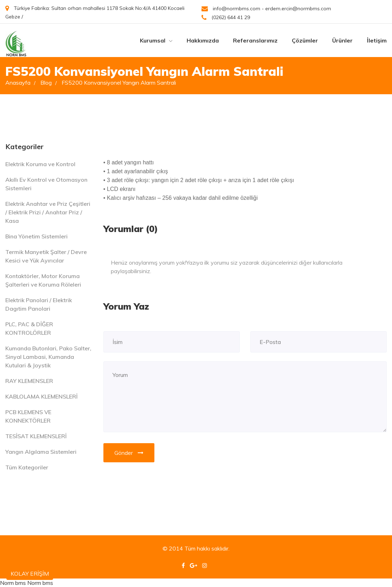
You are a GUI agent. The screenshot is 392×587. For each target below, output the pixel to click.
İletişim (377, 40)
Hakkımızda (203, 40)
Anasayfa (20, 83)
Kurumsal (156, 40)
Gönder (129, 453)
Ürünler (342, 40)
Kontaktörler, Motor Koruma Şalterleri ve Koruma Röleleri (43, 280)
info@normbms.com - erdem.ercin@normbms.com (266, 9)
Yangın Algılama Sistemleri (41, 452)
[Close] (379, 258)
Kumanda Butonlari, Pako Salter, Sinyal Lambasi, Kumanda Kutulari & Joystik (48, 357)
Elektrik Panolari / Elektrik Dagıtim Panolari (39, 304)
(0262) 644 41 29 (226, 18)
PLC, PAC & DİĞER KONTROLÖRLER (29, 328)
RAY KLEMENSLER (29, 381)
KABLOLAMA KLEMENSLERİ (41, 396)
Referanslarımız (255, 40)
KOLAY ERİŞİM (30, 574)
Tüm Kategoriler (27, 467)
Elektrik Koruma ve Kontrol (40, 164)
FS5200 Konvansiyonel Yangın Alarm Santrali (119, 83)
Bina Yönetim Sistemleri (36, 236)
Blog (49, 83)
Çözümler (305, 40)
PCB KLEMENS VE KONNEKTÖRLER (28, 416)
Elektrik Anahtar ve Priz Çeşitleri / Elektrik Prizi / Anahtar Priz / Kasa (48, 212)
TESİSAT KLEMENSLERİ (36, 436)
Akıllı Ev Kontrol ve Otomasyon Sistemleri (46, 184)
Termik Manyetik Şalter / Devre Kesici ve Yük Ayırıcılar (46, 256)
